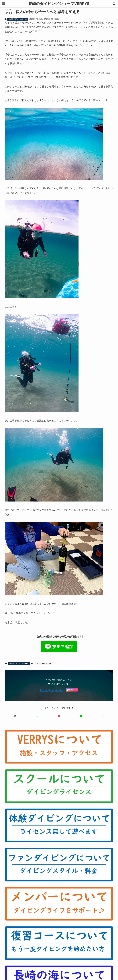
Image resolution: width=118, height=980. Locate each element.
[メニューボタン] (4, 4)
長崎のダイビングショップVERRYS (59, 4)
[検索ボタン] (114, 4)
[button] (15, 716)
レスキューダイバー (43, 664)
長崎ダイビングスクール (18, 19)
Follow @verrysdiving (52, 690)
